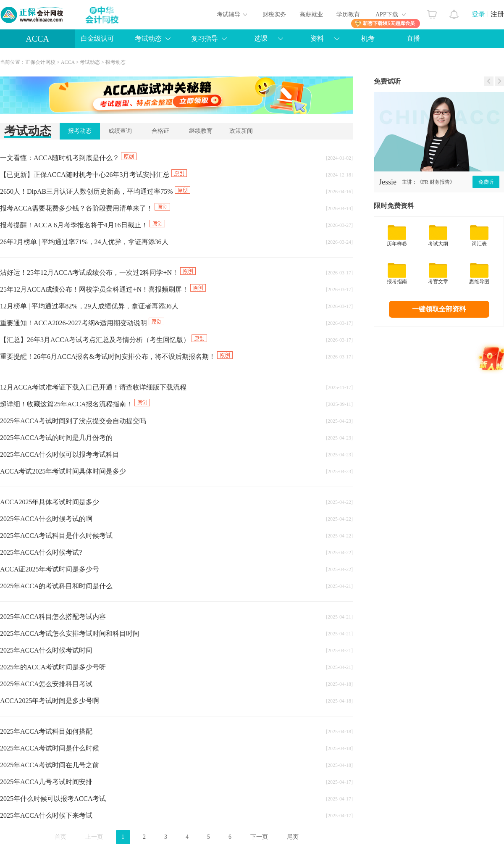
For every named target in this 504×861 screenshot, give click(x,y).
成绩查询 (120, 131)
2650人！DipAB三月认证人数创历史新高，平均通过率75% (95, 191)
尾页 (293, 837)
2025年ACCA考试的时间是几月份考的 (56, 438)
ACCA (37, 39)
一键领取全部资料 (439, 309)
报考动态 (115, 62)
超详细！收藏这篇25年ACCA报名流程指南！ (75, 404)
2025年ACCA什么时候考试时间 (46, 650)
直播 (413, 38)
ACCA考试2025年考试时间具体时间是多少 (63, 471)
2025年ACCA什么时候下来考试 (46, 815)
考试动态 (148, 38)
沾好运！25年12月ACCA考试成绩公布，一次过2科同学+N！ (98, 273)
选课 (261, 38)
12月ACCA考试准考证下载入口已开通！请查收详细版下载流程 (93, 387)
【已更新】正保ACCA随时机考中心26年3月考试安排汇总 (93, 175)
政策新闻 (241, 131)
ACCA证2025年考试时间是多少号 (50, 569)
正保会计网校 (40, 62)
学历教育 (348, 14)
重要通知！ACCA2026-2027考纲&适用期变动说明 (82, 323)
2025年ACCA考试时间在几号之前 (50, 765)
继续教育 (201, 131)
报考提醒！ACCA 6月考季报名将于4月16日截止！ (83, 225)
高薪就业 (311, 14)
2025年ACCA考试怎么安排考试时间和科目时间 (70, 633)
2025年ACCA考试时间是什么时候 (50, 748)
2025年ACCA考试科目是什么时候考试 (56, 536)
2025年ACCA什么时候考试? (41, 552)
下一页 (259, 837)
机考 (368, 38)
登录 (478, 14)
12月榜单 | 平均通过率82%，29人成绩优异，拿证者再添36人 (89, 306)
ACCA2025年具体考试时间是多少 (50, 502)
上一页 (94, 837)
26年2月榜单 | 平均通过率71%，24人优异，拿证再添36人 (84, 242)
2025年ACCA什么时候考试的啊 (46, 519)
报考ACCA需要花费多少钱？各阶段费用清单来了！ (85, 208)
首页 (60, 837)
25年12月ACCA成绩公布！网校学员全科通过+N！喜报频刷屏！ (103, 289)
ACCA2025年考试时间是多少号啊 (50, 701)
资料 (317, 38)
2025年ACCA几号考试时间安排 (46, 782)
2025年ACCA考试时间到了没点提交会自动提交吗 (73, 421)
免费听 (486, 182)
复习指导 (205, 38)
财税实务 (274, 14)
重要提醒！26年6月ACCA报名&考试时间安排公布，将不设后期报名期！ (116, 357)
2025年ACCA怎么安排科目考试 (46, 684)
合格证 (160, 131)
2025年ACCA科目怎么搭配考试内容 (53, 617)
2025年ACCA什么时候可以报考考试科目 (60, 454)
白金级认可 (97, 38)
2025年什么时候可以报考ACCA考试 (53, 799)
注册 (497, 14)
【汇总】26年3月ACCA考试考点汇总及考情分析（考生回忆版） (104, 340)
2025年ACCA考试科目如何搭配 (46, 731)
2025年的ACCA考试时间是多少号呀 (53, 667)
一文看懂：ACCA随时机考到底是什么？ (68, 158)
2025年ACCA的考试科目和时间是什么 (56, 586)
